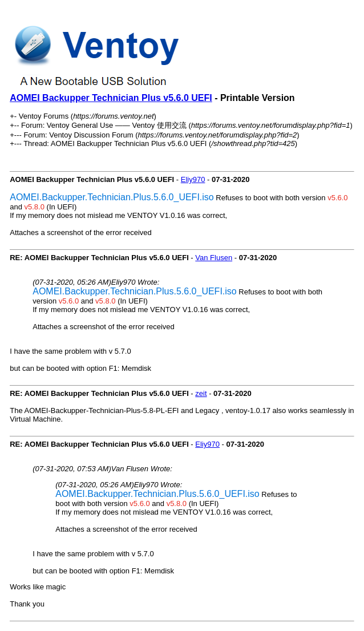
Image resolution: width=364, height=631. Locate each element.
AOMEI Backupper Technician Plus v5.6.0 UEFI (111, 98)
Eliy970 (193, 179)
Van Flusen (214, 258)
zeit (201, 393)
